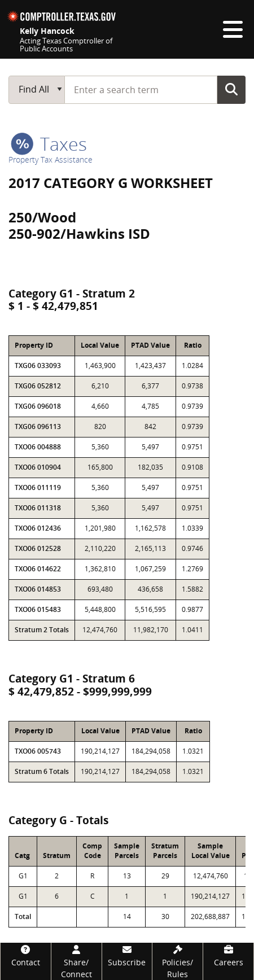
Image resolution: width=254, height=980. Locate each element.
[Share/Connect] (76, 961)
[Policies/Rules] (178, 961)
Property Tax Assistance (51, 159)
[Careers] (228, 955)
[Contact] (26, 955)
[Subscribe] (127, 955)
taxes (49, 144)
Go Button (231, 89)
